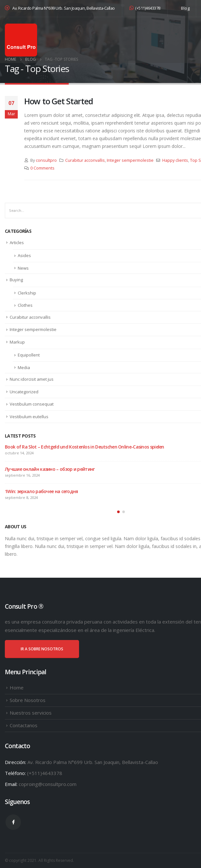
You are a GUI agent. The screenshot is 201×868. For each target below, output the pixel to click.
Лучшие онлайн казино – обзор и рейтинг (50, 469)
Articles (17, 243)
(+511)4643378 (145, 8)
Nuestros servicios (31, 713)
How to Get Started (58, 101)
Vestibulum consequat (32, 404)
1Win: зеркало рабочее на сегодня (41, 491)
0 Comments (42, 168)
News (23, 268)
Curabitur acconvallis (85, 160)
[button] (118, 512)
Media (24, 367)
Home (17, 687)
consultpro (46, 160)
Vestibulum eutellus (29, 417)
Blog (185, 8)
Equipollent (29, 355)
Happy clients (175, 160)
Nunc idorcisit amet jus (32, 379)
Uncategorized (24, 392)
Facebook (13, 822)
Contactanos (24, 725)
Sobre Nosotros (28, 700)
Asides (24, 255)
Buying (16, 280)
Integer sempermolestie (130, 160)
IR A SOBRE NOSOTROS (42, 649)
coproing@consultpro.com (48, 784)
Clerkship (27, 293)
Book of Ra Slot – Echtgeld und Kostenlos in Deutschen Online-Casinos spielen (85, 447)
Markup (17, 342)
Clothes (25, 305)
